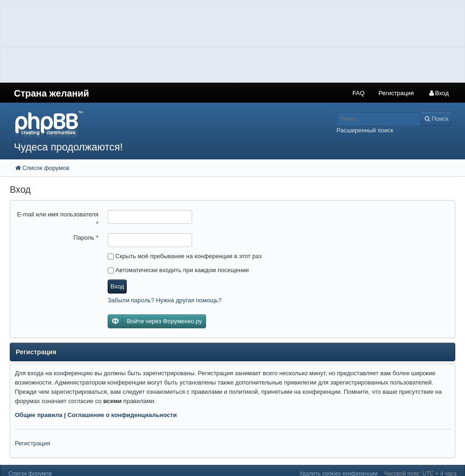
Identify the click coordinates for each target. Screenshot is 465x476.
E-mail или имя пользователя (58, 219)
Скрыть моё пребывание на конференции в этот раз (185, 256)
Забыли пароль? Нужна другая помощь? (165, 300)
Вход (117, 286)
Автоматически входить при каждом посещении (178, 270)
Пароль (86, 238)
